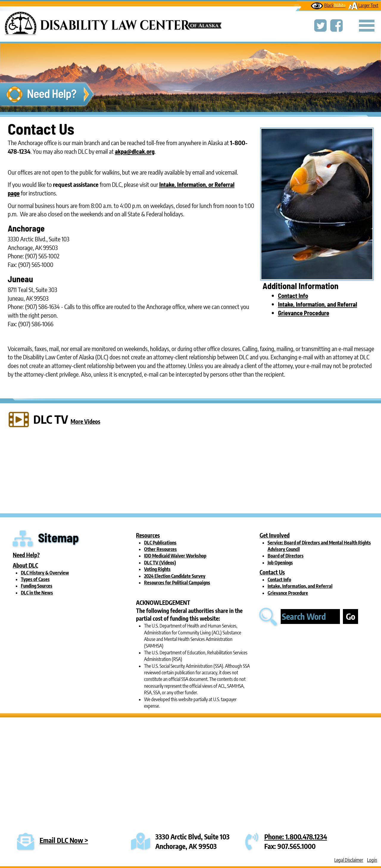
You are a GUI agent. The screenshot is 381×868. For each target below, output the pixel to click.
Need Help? (26, 555)
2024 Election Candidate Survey (175, 576)
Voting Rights (157, 569)
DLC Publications (160, 543)
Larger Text (363, 5)
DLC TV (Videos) (160, 563)
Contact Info (293, 296)
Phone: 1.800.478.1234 (296, 837)
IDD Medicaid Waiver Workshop (175, 556)
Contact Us (272, 572)
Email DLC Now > (64, 840)
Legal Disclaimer (349, 860)
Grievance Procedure (304, 313)
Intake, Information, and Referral (318, 304)
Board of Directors (286, 556)
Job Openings (280, 563)
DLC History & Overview (45, 573)
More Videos (85, 421)
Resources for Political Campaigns (177, 583)
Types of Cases (35, 579)
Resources (148, 535)
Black (328, 5)
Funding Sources (37, 586)
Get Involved (275, 535)
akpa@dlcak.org (135, 151)
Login (372, 860)
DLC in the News (37, 593)
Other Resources (160, 549)
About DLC (25, 565)
